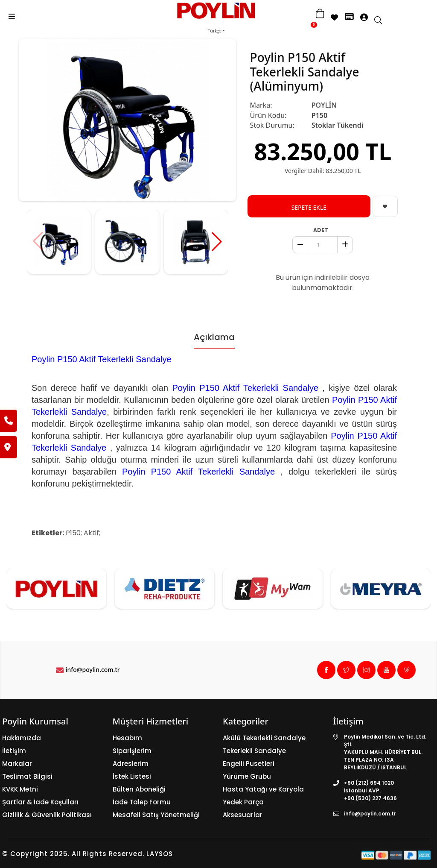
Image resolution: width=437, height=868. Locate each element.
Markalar (17, 764)
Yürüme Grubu (247, 776)
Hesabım (127, 738)
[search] (382, 21)
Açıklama (214, 337)
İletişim (14, 751)
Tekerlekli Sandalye (254, 751)
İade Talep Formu (142, 802)
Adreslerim (131, 764)
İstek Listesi (132, 776)
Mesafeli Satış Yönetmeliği (156, 815)
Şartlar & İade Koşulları (40, 802)
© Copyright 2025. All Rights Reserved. (73, 854)
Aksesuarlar (243, 815)
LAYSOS (159, 854)
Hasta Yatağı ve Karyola (263, 789)
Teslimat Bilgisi (27, 776)
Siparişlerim (132, 751)
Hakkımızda (22, 738)
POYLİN (324, 105)
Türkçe (215, 31)
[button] (217, 241)
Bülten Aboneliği (139, 789)
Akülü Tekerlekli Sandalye (264, 738)
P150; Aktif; (83, 533)
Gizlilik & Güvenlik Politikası (47, 815)
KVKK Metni (20, 789)
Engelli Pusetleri (249, 764)
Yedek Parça (243, 802)
